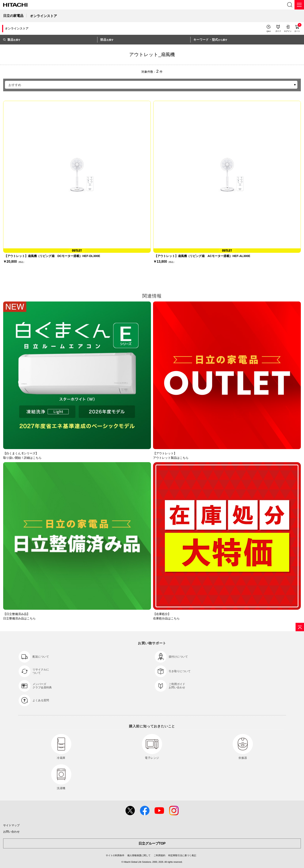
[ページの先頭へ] (300, 627)
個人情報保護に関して (139, 855)
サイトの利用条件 (115, 855)
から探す (210, 40)
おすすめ (15, 85)
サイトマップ (11, 825)
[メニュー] (299, 5)
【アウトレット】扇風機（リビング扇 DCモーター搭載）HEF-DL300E (52, 256)
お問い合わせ (11, 832)
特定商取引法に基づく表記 (182, 855)
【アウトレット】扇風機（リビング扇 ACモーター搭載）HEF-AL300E (202, 256)
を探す (12, 40)
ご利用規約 (159, 855)
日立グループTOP (152, 843)
